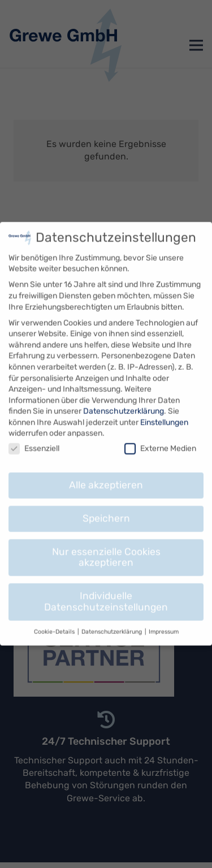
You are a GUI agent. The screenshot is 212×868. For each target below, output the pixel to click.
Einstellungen (164, 413)
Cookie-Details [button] (55, 621)
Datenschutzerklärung (124, 401)
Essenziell (34, 439)
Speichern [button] (106, 508)
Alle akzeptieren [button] (106, 475)
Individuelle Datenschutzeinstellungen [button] (106, 591)
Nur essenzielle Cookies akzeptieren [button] (106, 547)
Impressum (164, 621)
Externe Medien (160, 439)
